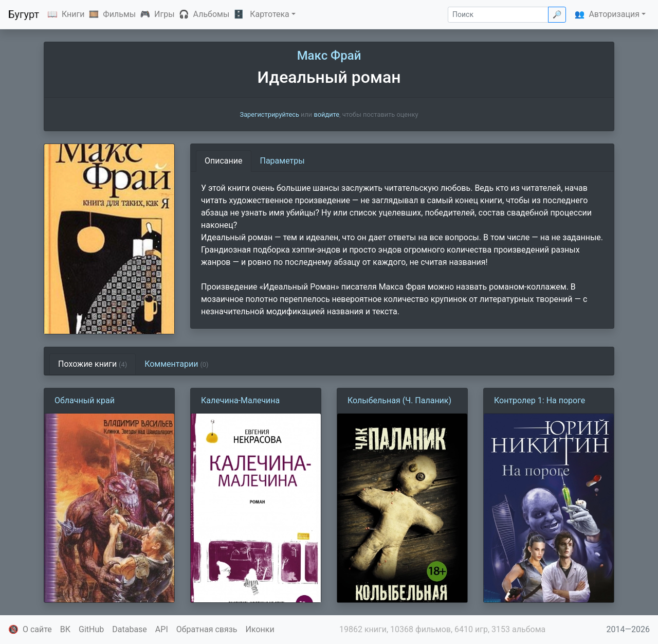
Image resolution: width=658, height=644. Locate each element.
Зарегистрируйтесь (270, 114)
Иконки (260, 629)
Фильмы (119, 14)
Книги (73, 14)
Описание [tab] (224, 161)
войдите (326, 114)
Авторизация (614, 14)
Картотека (270, 14)
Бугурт (24, 14)
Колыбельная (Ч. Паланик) (399, 400)
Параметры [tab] (282, 161)
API (162, 629)
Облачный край (85, 400)
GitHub (91, 629)
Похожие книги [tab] (93, 364)
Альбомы (212, 14)
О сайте (37, 629)
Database (130, 629)
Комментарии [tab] (176, 364)
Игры (164, 14)
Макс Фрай (329, 56)
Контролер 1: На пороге (540, 400)
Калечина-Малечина (240, 400)
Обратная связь (207, 629)
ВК (65, 629)
